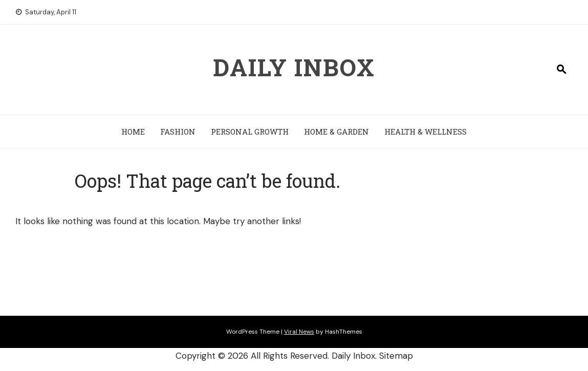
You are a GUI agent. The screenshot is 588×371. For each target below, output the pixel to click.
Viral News (299, 332)
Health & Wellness (426, 132)
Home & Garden (336, 132)
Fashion (178, 132)
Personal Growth (250, 132)
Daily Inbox (294, 67)
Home (133, 132)
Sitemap (396, 356)
